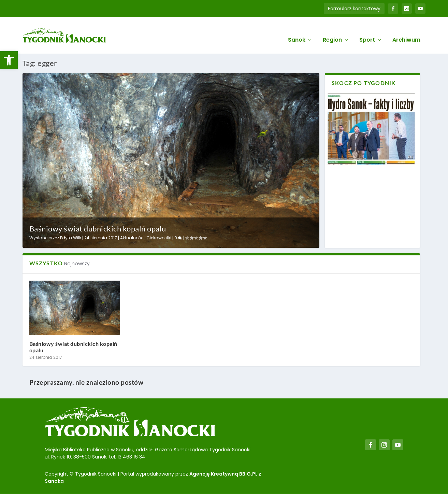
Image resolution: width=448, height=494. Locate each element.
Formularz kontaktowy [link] (354, 9)
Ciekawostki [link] (159, 237)
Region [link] (332, 31)
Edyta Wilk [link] (71, 237)
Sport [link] (367, 31)
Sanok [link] (297, 31)
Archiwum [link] (406, 31)
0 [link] (178, 237)
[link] (9, 60)
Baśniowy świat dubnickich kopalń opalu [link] (98, 228)
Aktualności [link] (132, 237)
